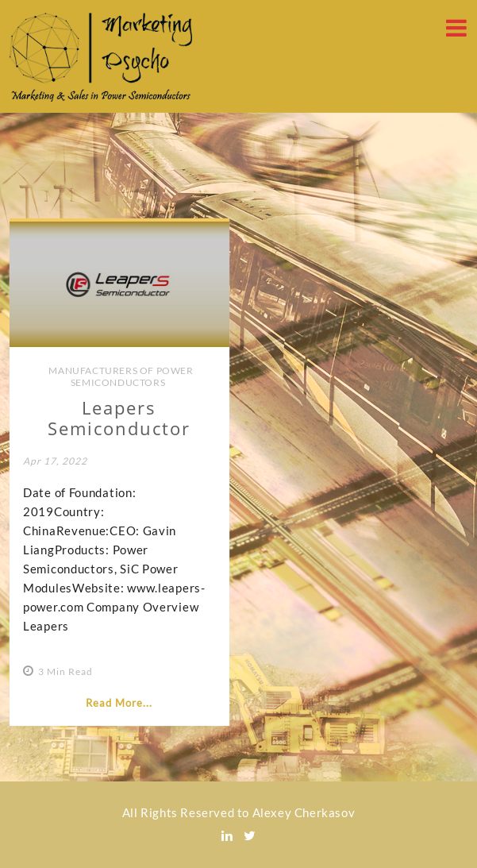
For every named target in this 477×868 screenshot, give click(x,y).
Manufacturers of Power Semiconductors (121, 377)
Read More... (119, 703)
